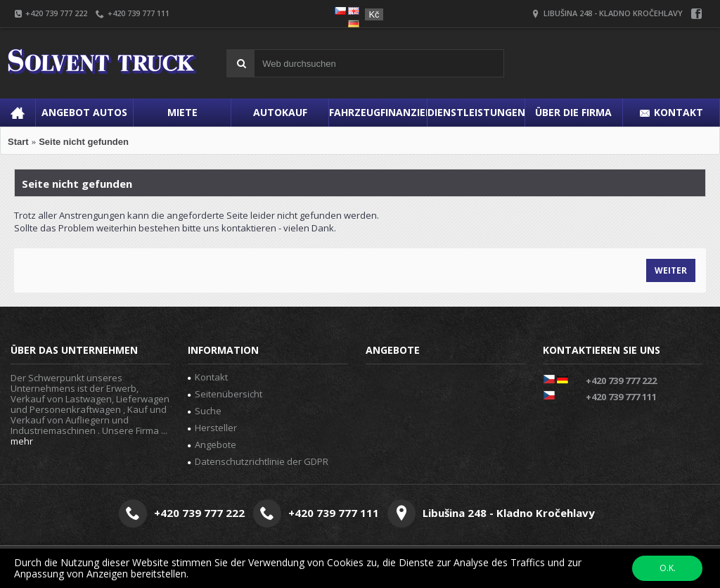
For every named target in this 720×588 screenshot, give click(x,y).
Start (18, 142)
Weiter (671, 270)
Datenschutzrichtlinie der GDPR (258, 461)
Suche (205, 411)
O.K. (668, 568)
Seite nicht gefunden (84, 142)
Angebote (212, 445)
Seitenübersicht (225, 394)
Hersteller (212, 428)
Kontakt (208, 377)
